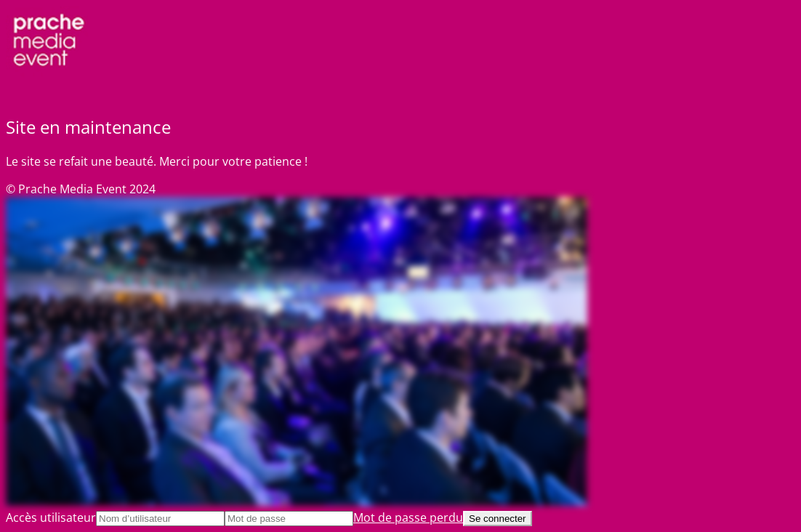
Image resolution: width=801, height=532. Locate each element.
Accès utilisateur (51, 517)
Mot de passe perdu (408, 517)
